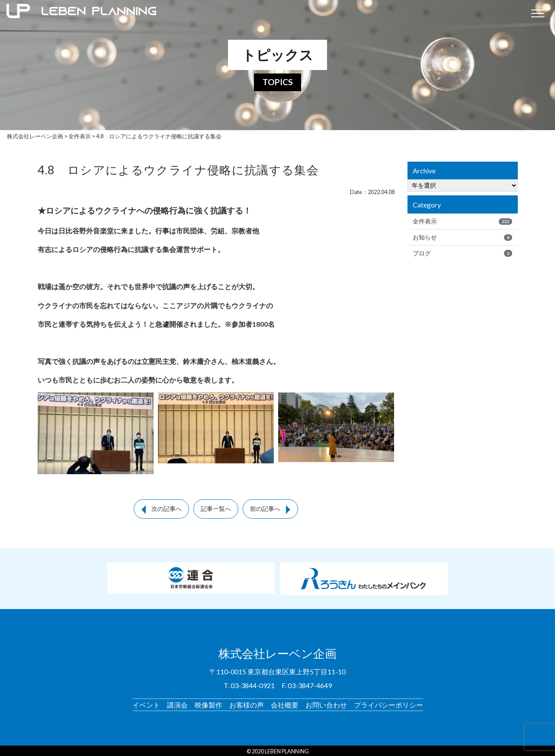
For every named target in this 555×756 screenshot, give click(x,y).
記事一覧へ (216, 509)
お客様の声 (247, 703)
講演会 (177, 703)
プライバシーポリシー (388, 703)
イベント (146, 703)
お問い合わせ (326, 703)
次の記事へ (167, 509)
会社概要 (285, 703)
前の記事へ (265, 509)
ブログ (462, 253)
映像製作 (209, 703)
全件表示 (462, 221)
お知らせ (462, 237)
